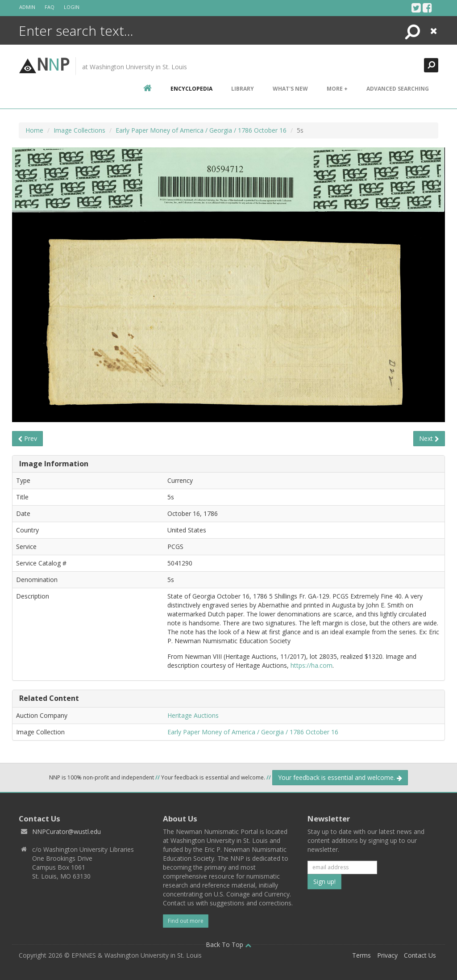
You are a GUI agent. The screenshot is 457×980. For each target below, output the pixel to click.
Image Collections (79, 130)
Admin (27, 7)
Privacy (387, 955)
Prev (27, 438)
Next (429, 438)
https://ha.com (312, 665)
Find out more (186, 921)
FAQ (50, 7)
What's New (290, 89)
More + (337, 89)
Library (243, 89)
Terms (361, 955)
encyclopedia (191, 89)
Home (34, 130)
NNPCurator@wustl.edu (66, 831)
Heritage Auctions (193, 715)
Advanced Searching (398, 89)
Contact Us (420, 955)
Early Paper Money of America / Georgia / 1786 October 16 (201, 130)
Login (72, 7)
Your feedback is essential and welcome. (340, 777)
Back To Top (228, 944)
